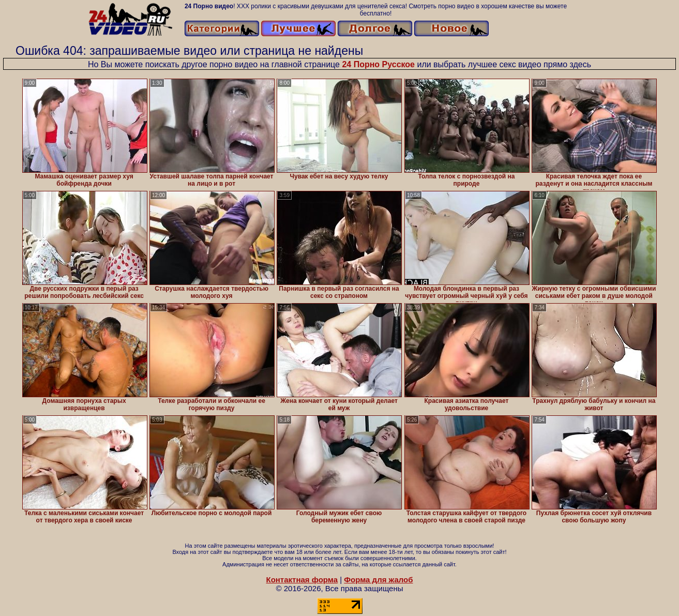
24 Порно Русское (378, 64)
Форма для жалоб (378, 580)
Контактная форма (302, 580)
